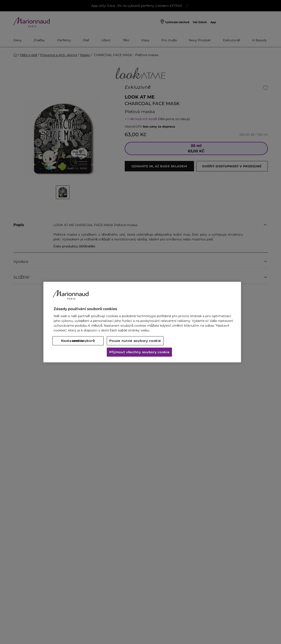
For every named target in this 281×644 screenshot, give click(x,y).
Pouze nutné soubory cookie (135, 341)
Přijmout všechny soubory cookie (139, 352)
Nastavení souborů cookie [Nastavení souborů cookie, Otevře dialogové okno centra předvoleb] (78, 341)
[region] (142, 322)
